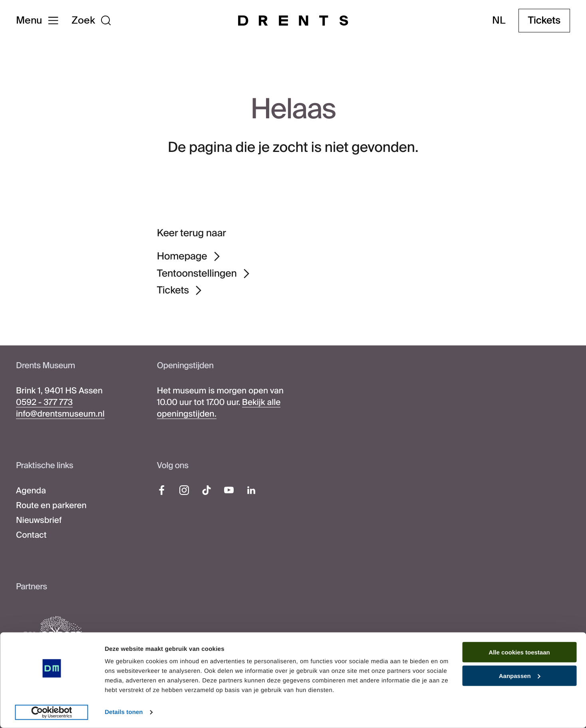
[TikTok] (207, 490)
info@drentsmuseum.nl (60, 414)
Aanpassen (520, 676)
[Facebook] (162, 490)
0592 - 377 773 (44, 403)
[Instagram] (184, 490)
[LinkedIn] (251, 490)
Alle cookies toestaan (519, 652)
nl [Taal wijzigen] (499, 20)
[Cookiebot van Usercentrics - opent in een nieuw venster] (52, 712)
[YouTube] (229, 490)
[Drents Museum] (293, 21)
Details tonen (124, 712)
